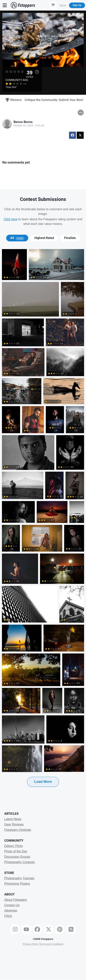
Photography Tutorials (19, 878)
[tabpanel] (43, 524)
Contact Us (12, 905)
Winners (12, 100)
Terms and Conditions (51, 944)
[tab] (17, 238)
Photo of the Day (16, 851)
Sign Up (77, 5)
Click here (11, 219)
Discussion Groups (17, 857)
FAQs (8, 916)
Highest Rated (44, 238)
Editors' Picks (14, 846)
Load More (43, 782)
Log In (63, 5)
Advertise (11, 911)
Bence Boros (23, 122)
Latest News (13, 819)
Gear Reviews (14, 824)
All (17, 238)
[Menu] (5, 5)
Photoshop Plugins (17, 884)
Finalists (70, 238)
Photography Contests (20, 862)
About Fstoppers (16, 900)
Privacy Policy (30, 944)
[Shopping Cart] (53, 5)
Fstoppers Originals (18, 830)
